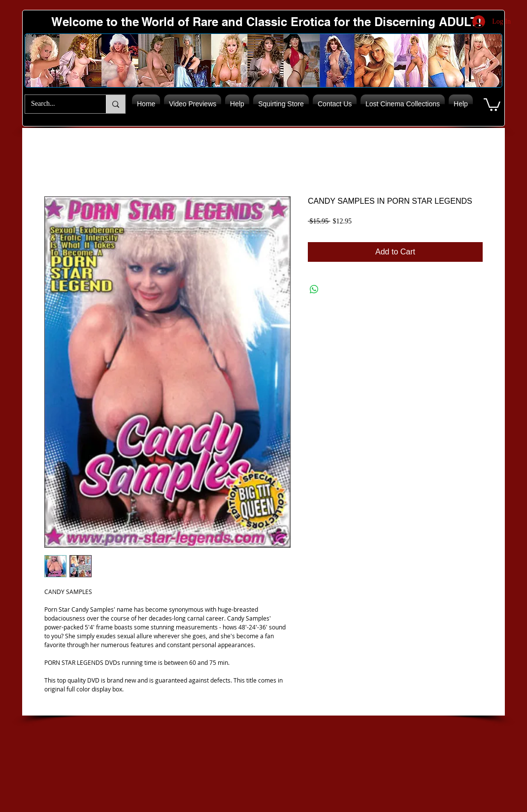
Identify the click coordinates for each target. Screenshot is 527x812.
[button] (492, 104)
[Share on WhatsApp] (314, 289)
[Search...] (58, 104)
